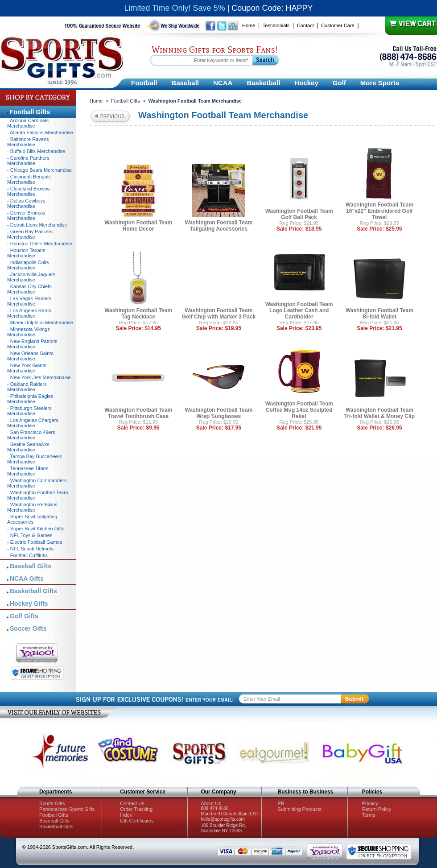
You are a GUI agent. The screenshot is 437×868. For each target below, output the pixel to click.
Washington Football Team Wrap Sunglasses (218, 413)
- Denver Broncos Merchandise (26, 215)
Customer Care (338, 25)
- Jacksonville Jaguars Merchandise (31, 277)
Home (249, 25)
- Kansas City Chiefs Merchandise (29, 289)
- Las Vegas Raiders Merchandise (29, 301)
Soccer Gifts (28, 628)
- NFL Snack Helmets (30, 549)
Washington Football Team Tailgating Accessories (218, 226)
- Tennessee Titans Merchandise (28, 471)
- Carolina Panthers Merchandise (28, 161)
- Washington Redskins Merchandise (32, 507)
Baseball (185, 83)
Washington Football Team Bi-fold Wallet (379, 314)
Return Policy (377, 809)
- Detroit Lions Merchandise (37, 225)
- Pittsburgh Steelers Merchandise (29, 411)
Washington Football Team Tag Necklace (138, 314)
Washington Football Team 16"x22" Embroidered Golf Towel (379, 211)
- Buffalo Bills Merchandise (36, 151)
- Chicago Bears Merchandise (39, 170)
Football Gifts (126, 101)
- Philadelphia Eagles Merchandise (30, 399)
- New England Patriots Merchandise (32, 344)
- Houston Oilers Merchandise (40, 244)
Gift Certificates (137, 821)
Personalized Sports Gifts (67, 809)
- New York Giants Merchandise (27, 368)
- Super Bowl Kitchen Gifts (36, 529)
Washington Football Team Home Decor (138, 226)
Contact (305, 25)
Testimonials (276, 25)
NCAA (223, 83)
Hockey (306, 83)
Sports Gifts (52, 803)
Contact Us (132, 803)
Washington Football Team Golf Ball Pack (299, 214)
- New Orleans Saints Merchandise (30, 356)
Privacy (370, 803)
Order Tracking (136, 809)
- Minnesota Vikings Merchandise (29, 332)
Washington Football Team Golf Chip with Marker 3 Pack (219, 314)
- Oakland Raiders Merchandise (27, 387)
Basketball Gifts (33, 591)
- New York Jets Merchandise (39, 377)
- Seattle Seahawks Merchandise (28, 447)
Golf (339, 83)
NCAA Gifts (27, 579)
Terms (369, 815)
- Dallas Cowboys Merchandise (26, 203)
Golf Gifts (24, 616)
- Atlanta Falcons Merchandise (40, 132)
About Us (211, 803)
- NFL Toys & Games (30, 535)
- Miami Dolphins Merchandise (40, 322)
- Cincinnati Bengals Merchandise (29, 179)
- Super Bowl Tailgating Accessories (32, 519)
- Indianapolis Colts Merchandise (28, 265)
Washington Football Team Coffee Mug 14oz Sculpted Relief (299, 410)
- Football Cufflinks (27, 555)
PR (281, 803)
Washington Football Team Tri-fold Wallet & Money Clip (379, 413)
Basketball (263, 83)
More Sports (380, 83)
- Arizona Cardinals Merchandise (28, 123)
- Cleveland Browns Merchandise (28, 191)
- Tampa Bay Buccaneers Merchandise (35, 459)
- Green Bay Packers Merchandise (30, 234)
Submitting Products (300, 809)
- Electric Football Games (35, 542)
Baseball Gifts (31, 566)
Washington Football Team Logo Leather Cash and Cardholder (299, 310)
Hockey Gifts (29, 603)
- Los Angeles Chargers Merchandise (33, 423)
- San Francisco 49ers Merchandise (31, 435)
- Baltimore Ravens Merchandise (28, 142)
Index (126, 815)
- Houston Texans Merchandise (26, 253)
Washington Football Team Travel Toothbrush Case (138, 413)
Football (144, 83)
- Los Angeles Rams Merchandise (29, 313)
